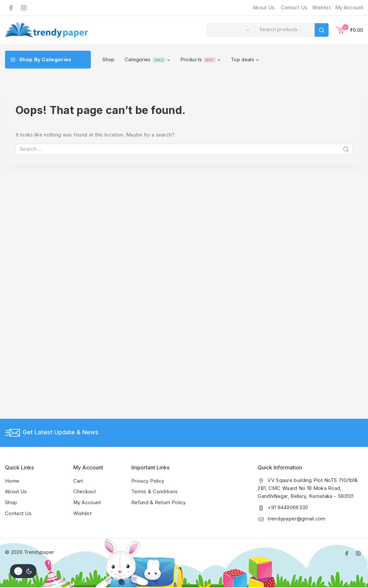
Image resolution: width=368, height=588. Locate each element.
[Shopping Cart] (349, 30)
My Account (88, 502)
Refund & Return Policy (159, 502)
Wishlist (82, 513)
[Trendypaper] (46, 30)
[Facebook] (11, 8)
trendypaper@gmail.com (297, 519)
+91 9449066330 (288, 508)
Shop (108, 59)
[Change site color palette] (23, 571)
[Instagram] (24, 8)
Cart (78, 481)
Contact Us (294, 7)
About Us (264, 7)
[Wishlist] (321, 8)
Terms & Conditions (154, 492)
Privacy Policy (148, 481)
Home (12, 481)
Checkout (85, 492)
